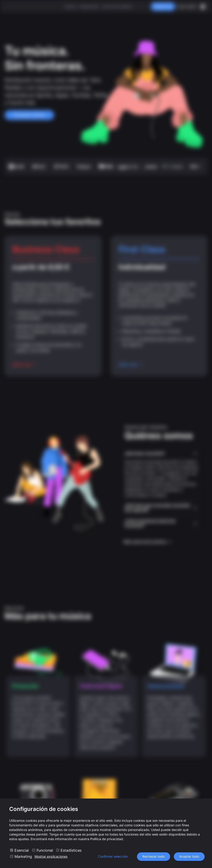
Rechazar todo (154, 857)
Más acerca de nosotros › (148, 542)
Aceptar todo (189, 857)
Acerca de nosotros (117, 6)
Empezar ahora (29, 115)
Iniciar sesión (187, 7)
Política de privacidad (107, 839)
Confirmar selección (113, 857)
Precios (70, 6)
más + (195, 166)
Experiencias (89, 6)
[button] (161, 454)
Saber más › (25, 365)
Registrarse (163, 7)
